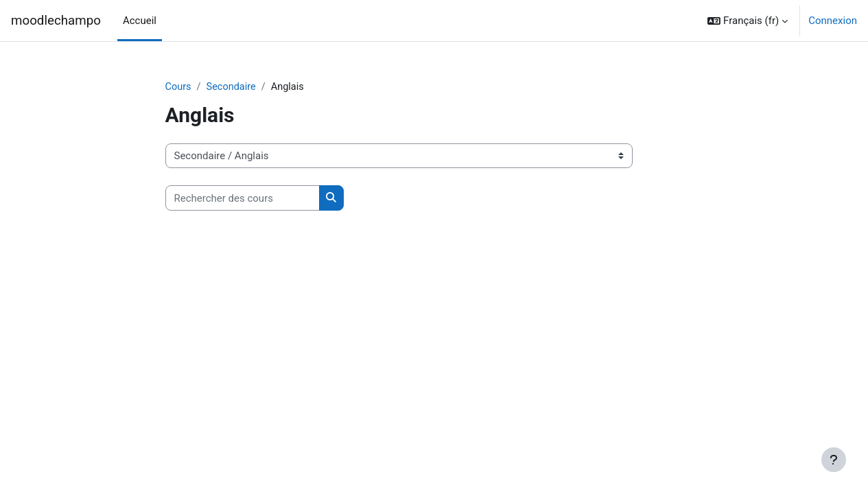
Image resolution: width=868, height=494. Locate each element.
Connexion (833, 21)
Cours (179, 87)
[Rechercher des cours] (243, 199)
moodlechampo (56, 21)
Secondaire (233, 87)
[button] (748, 21)
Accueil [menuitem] (140, 21)
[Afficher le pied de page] (834, 460)
